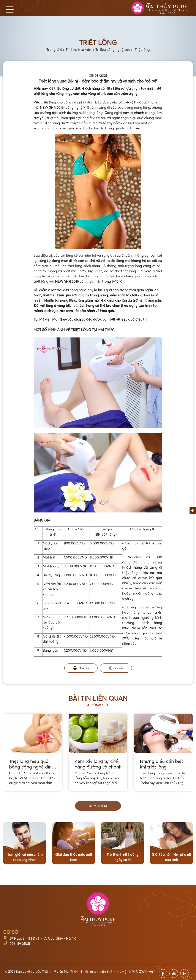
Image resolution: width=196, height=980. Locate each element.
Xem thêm (98, 806)
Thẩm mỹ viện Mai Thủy (60, 971)
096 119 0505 (20, 943)
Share (116, 668)
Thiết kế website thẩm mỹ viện (104, 972)
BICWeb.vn (144, 972)
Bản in (81, 668)
